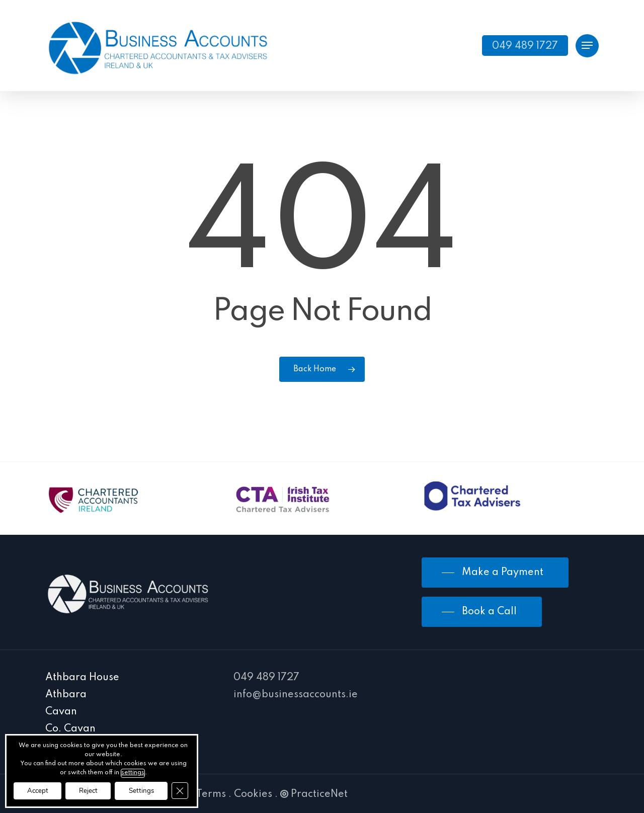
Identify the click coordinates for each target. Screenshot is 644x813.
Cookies (253, 794)
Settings (152, 790)
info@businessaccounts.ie (296, 695)
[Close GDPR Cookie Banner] (194, 790)
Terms (211, 794)
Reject (95, 790)
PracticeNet (314, 794)
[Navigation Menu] (587, 46)
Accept (40, 790)
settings (136, 772)
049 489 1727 (266, 678)
